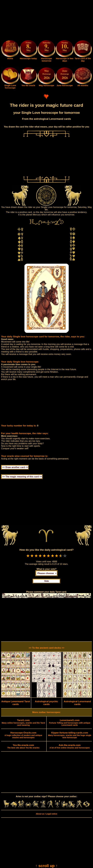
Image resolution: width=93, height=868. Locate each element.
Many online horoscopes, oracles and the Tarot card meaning (23, 723)
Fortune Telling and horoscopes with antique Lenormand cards (70, 723)
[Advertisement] (46, 20)
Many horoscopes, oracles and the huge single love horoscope (70, 735)
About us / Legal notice (46, 814)
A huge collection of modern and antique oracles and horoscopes (23, 735)
